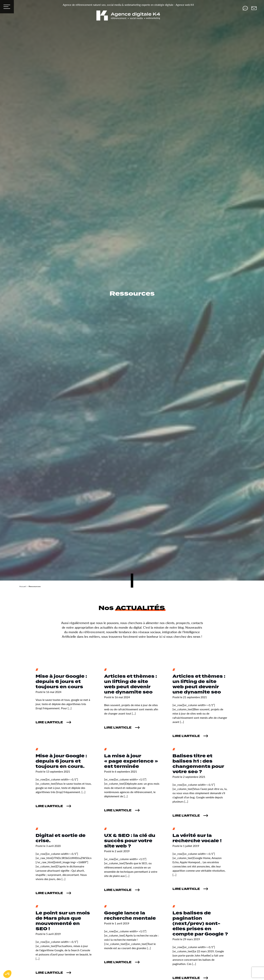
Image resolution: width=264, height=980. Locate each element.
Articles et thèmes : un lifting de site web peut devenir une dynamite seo (131, 684)
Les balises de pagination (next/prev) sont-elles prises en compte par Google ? (200, 924)
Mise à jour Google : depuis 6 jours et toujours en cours (61, 682)
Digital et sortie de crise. (61, 838)
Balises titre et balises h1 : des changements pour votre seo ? (198, 764)
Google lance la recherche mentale (130, 916)
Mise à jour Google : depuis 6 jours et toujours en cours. (61, 761)
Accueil (23, 586)
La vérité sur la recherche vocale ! (197, 838)
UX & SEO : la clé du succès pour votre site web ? (130, 841)
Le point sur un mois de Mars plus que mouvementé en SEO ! (63, 921)
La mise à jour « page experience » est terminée (131, 761)
